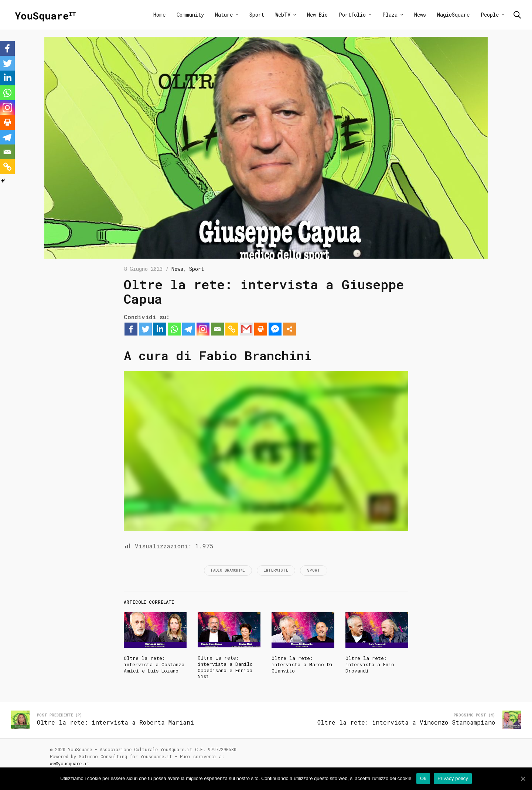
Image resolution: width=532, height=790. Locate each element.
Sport (257, 15)
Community (190, 15)
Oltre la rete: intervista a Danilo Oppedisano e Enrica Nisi (225, 667)
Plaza (390, 15)
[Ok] (523, 779)
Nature (224, 15)
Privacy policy (453, 778)
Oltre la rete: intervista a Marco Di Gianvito (302, 664)
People (490, 15)
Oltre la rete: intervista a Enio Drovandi (370, 664)
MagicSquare (453, 15)
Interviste (276, 570)
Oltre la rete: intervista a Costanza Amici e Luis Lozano (154, 664)
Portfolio (352, 15)
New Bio (317, 15)
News (420, 15)
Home (159, 15)
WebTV (283, 15)
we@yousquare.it (70, 763)
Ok (423, 778)
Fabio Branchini (228, 570)
